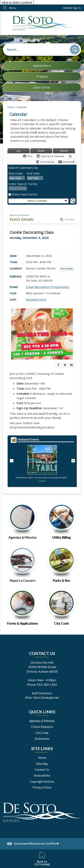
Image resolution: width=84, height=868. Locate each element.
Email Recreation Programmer (48, 287)
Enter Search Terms (23, 184)
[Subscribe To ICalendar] (50, 156)
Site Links (42, 749)
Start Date (16, 173)
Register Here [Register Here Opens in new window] (36, 299)
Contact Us (42, 770)
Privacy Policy (42, 787)
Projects (42, 76)
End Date (33, 173)
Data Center (42, 87)
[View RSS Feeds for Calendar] (70, 156)
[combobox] (17, 178)
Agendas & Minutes (42, 721)
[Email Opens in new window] (71, 365)
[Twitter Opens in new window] (65, 365)
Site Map (42, 764)
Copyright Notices (42, 781)
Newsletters (42, 66)
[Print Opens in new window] (27, 156)
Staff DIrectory (42, 693)
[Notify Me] (66, 162)
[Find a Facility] (45, 162)
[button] (75, 50)
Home (11, 107)
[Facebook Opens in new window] (58, 365)
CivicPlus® (52, 844)
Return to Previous (19, 215)
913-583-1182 (47, 685)
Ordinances (42, 739)
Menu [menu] (12, 8)
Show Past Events (25, 194)
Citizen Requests (42, 727)
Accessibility (42, 775)
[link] (72, 8)
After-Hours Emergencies (42, 697)
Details (42, 481)
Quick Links (42, 712)
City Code (42, 733)
